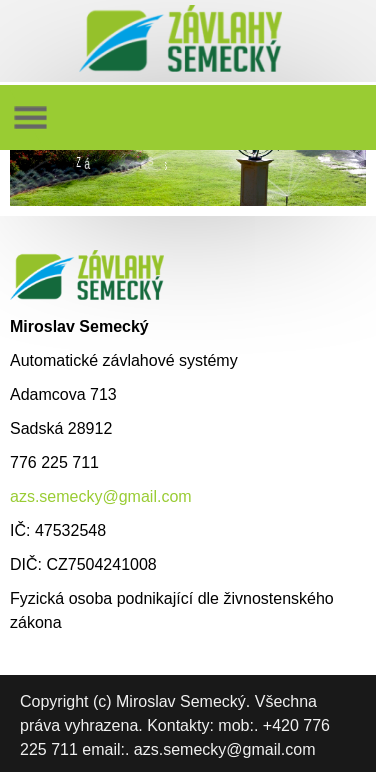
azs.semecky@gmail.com (101, 496)
